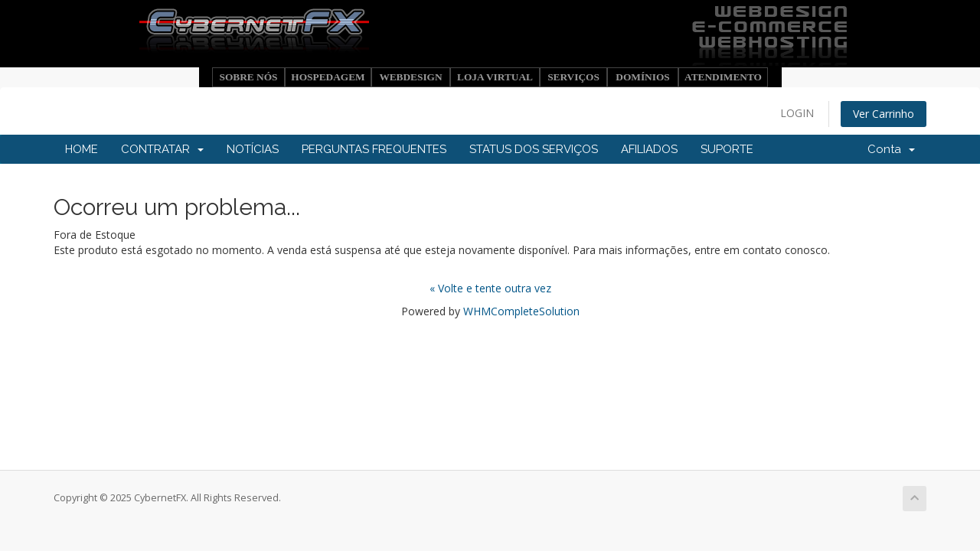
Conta (891, 149)
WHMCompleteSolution (521, 311)
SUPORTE (727, 149)
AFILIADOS (649, 149)
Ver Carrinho (884, 114)
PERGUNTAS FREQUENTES (374, 149)
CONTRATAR (162, 149)
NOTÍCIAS (253, 149)
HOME (82, 149)
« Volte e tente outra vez (490, 288)
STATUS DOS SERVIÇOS (534, 149)
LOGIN (797, 113)
